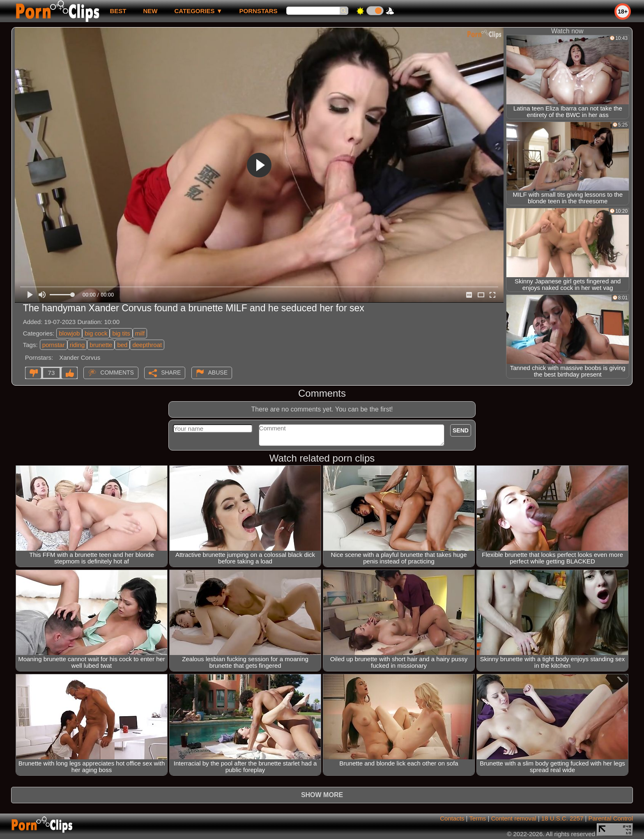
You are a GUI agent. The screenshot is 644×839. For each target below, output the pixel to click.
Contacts (452, 818)
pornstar (54, 345)
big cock (96, 333)
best (118, 11)
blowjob (69, 333)
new (150, 11)
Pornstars (259, 11)
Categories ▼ (198, 11)
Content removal (514, 818)
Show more (322, 795)
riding (77, 345)
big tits (121, 333)
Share (171, 372)
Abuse (218, 372)
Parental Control (611, 818)
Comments (117, 372)
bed (122, 345)
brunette (101, 345)
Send (461, 430)
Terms (477, 818)
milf (140, 333)
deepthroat (147, 345)
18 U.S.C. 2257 (562, 818)
